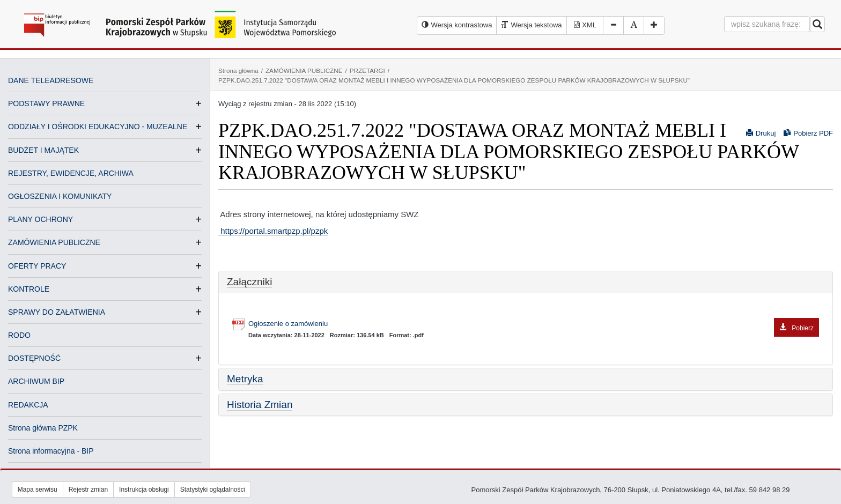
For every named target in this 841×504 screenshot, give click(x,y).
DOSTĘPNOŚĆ (34, 358)
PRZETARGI (367, 71)
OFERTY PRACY (37, 266)
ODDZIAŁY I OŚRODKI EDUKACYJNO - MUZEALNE (98, 127)
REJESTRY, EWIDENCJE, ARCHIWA (71, 173)
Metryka (245, 379)
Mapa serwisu (38, 490)
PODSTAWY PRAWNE (46, 103)
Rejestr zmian (88, 490)
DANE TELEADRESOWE (51, 80)
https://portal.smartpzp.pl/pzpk (273, 231)
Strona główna (238, 71)
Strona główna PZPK (43, 428)
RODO (19, 335)
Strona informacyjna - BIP (51, 451)
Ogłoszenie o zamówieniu (534, 324)
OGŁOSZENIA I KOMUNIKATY (60, 196)
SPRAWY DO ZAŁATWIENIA (57, 312)
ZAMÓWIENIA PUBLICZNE (54, 242)
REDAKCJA (28, 405)
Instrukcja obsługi (144, 490)
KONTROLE (29, 289)
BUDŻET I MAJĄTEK (43, 150)
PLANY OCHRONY (40, 219)
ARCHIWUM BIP (36, 381)
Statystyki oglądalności (213, 490)
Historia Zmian (260, 405)
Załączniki (249, 282)
